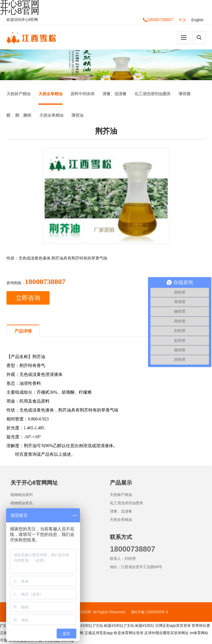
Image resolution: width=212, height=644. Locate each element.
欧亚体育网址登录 (129, 633)
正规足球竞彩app (99, 633)
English (197, 20)
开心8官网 (20, 11)
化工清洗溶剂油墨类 (152, 94)
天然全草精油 (50, 94)
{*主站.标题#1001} (108, 626)
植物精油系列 (22, 495)
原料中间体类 (82, 94)
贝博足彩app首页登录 (173, 626)
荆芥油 (39, 357)
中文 (182, 20)
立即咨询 (28, 298)
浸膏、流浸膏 (114, 94)
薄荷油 (77, 115)
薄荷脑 (184, 94)
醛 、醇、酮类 (19, 115)
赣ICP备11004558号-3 (150, 612)
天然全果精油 (51, 115)
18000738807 (158, 20)
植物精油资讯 (22, 503)
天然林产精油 (18, 94)
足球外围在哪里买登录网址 (166, 633)
